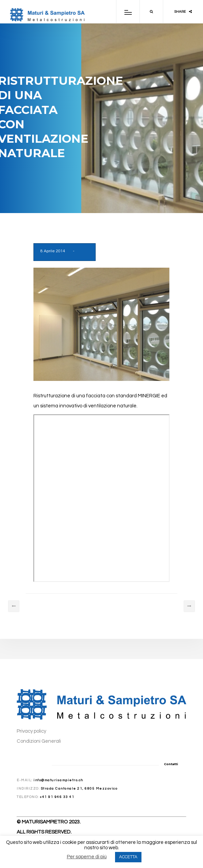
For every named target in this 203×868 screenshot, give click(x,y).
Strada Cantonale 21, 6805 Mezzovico (79, 789)
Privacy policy (31, 731)
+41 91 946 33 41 (57, 797)
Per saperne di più (87, 857)
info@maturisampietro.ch (58, 780)
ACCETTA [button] (128, 857)
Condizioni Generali (39, 741)
